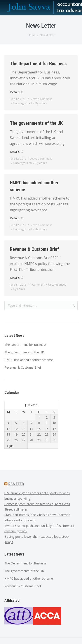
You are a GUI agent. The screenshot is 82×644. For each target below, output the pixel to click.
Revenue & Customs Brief (34, 249)
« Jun (10, 446)
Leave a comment (41, 99)
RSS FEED (16, 484)
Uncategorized (23, 103)
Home (32, 35)
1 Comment (37, 285)
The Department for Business (38, 64)
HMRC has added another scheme (34, 186)
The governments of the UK (36, 123)
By (41, 103)
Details (15, 92)
